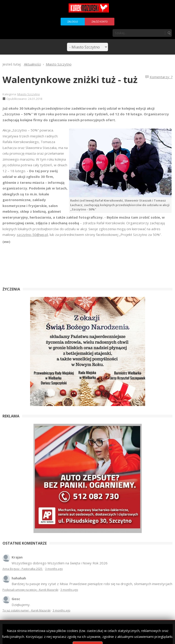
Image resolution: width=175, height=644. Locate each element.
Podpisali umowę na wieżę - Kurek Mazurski (30, 590)
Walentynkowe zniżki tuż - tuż (70, 80)
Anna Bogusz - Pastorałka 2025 (23, 569)
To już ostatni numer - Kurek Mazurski (27, 610)
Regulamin (14, 635)
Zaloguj (73, 22)
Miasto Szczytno (29, 94)
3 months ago (54, 569)
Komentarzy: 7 (161, 77)
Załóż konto (100, 22)
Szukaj (169, 33)
